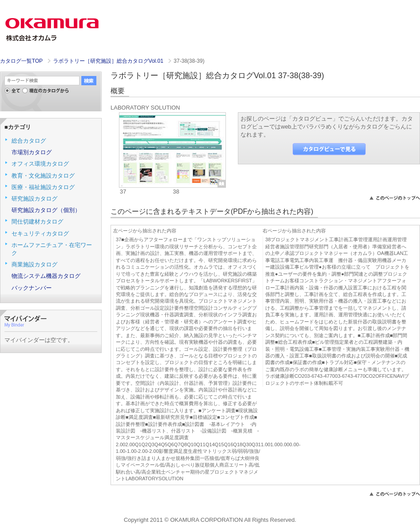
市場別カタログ (32, 152)
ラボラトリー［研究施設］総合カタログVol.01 (109, 61)
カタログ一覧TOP (21, 61)
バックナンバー (32, 288)
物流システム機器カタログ (46, 276)
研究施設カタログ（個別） (46, 210)
